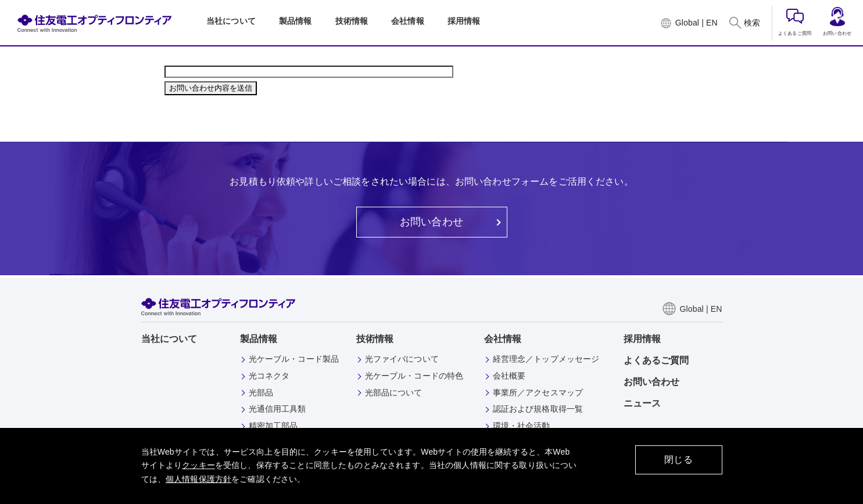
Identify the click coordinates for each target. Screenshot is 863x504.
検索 (752, 23)
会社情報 (503, 339)
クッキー (198, 465)
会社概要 (509, 376)
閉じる (678, 460)
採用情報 (642, 339)
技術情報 (375, 339)
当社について (169, 339)
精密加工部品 (273, 426)
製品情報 (259, 339)
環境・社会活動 (522, 426)
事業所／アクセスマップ (538, 393)
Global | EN (697, 23)
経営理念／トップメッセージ (546, 359)
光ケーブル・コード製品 (294, 359)
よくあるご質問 (795, 22)
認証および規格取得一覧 (538, 409)
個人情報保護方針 (198, 479)
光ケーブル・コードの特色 (414, 376)
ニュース (642, 403)
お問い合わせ (837, 21)
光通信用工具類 (277, 409)
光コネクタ (269, 376)
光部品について (394, 393)
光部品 (261, 393)
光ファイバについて (402, 359)
